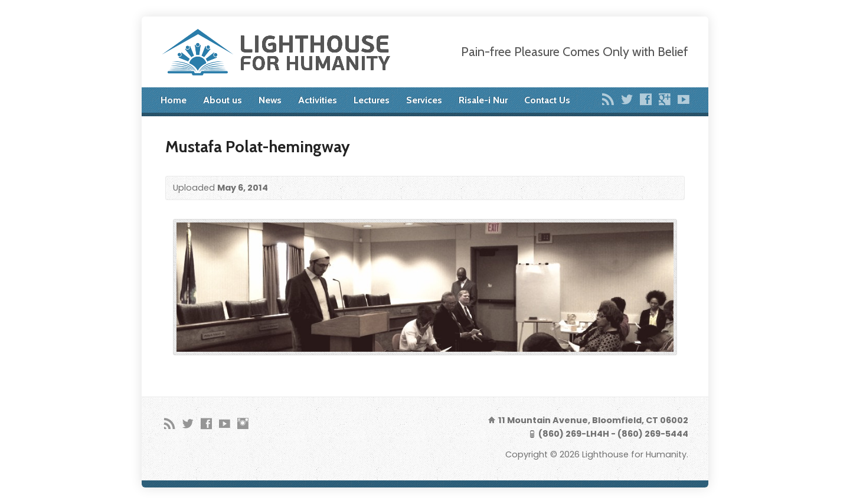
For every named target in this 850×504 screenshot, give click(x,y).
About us (223, 100)
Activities (318, 100)
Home (174, 100)
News (270, 100)
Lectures (372, 100)
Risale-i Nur (483, 100)
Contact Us (547, 100)
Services (424, 100)
